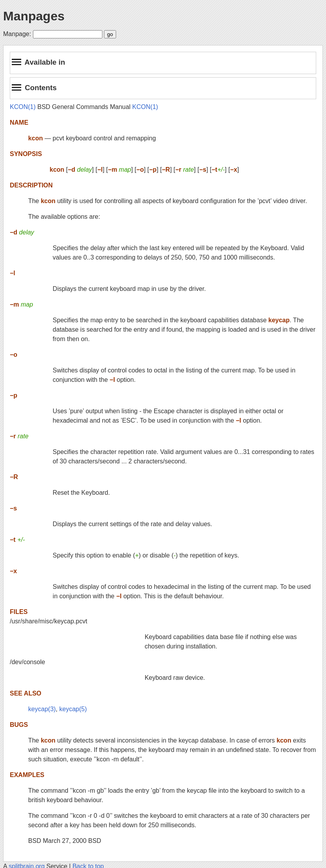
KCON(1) (23, 107)
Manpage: (17, 34)
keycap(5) (73, 709)
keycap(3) (42, 709)
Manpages (34, 16)
